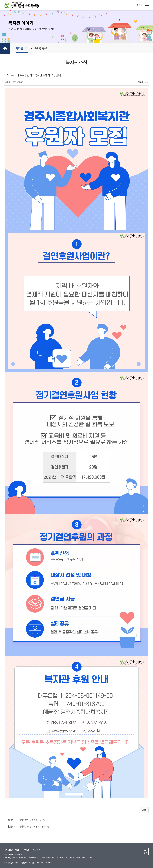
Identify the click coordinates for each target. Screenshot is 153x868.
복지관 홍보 (41, 48)
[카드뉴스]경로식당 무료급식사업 (35, 826)
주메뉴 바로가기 (0, 0)
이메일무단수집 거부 (32, 850)
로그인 (140, 5)
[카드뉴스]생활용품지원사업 (33, 820)
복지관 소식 (22, 48)
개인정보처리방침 (12, 850)
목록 (144, 810)
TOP (145, 853)
